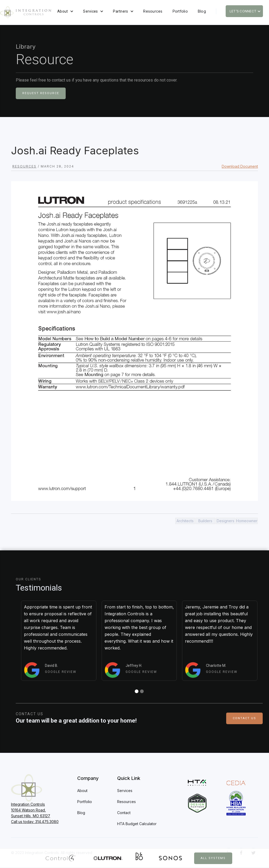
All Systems (213, 858)
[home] (26, 12)
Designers (226, 521)
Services (90, 11)
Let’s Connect (243, 11)
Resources (153, 11)
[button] (65, 11)
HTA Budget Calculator (137, 824)
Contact (124, 813)
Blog (202, 11)
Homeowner (247, 521)
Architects (185, 521)
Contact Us (244, 718)
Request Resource (41, 93)
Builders (205, 521)
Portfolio (180, 11)
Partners (120, 11)
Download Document (240, 166)
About (63, 11)
